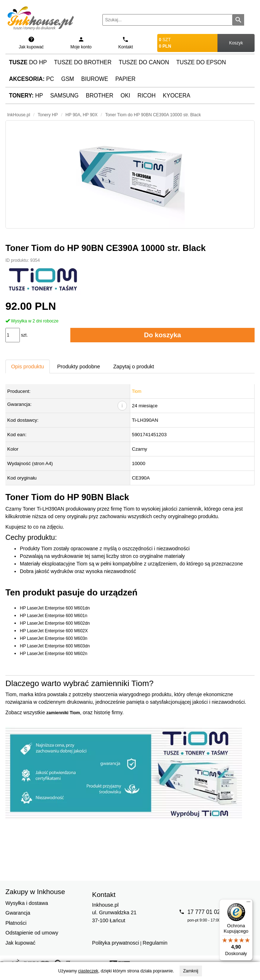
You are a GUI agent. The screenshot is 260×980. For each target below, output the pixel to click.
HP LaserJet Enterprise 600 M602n (54, 654)
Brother (100, 96)
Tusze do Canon (144, 62)
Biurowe (95, 79)
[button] (130, 174)
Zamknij (191, 971)
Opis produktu (28, 367)
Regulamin (155, 943)
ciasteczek (88, 971)
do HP (28, 62)
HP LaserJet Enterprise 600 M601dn (55, 608)
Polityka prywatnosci (115, 943)
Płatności (16, 923)
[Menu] (248, 903)
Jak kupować (20, 943)
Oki (125, 96)
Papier (125, 79)
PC (32, 79)
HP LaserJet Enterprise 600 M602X (54, 631)
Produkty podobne (78, 367)
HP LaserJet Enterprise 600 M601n (54, 616)
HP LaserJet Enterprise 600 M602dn (55, 623)
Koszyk (236, 43)
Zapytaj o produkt (134, 367)
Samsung (64, 96)
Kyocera (176, 96)
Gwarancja (18, 913)
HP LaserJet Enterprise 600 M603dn (55, 646)
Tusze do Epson (201, 62)
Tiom (137, 391)
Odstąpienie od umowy (32, 933)
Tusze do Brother (83, 62)
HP (26, 96)
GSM (68, 79)
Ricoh (146, 96)
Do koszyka (162, 335)
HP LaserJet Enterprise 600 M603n (54, 638)
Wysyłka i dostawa (27, 903)
